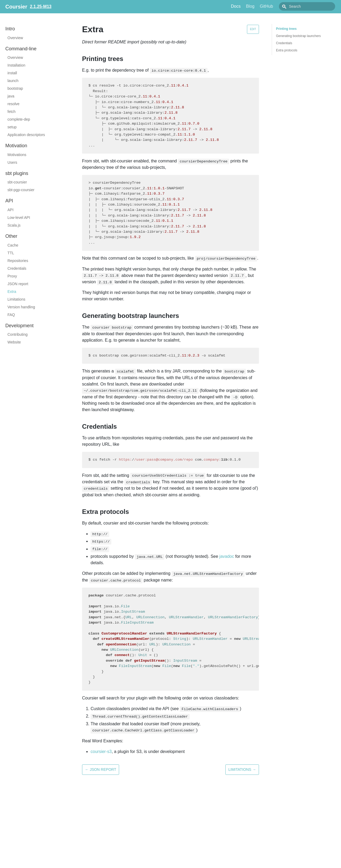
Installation (16, 65)
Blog (262, 6)
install (12, 73)
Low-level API (19, 218)
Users (12, 162)
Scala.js (14, 225)
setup (12, 127)
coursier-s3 (101, 752)
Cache (13, 245)
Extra (12, 292)
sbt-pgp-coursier (21, 190)
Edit (253, 29)
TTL (11, 253)
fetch (11, 112)
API (11, 210)
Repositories (18, 261)
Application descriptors (26, 135)
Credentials (17, 268)
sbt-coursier (17, 182)
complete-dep (19, 119)
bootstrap (15, 88)
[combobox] (313, 6)
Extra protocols (287, 50)
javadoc (227, 556)
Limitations (16, 299)
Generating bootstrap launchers (298, 36)
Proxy (12, 276)
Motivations (17, 155)
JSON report (18, 284)
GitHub (278, 6)
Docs (248, 6)
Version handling (21, 307)
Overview (15, 38)
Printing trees (286, 29)
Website (14, 342)
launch (13, 81)
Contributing (18, 334)
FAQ (11, 315)
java (11, 96)
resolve (13, 104)
